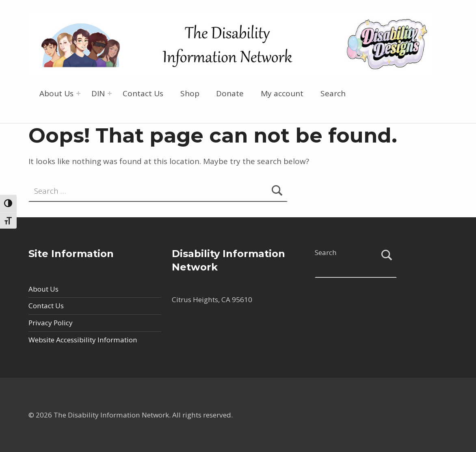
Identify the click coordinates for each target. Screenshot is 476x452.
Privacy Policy (51, 323)
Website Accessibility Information (83, 340)
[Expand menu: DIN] (110, 93)
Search (333, 93)
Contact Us (143, 93)
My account (282, 93)
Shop (190, 93)
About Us (56, 93)
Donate (230, 93)
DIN (98, 93)
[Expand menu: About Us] (78, 93)
